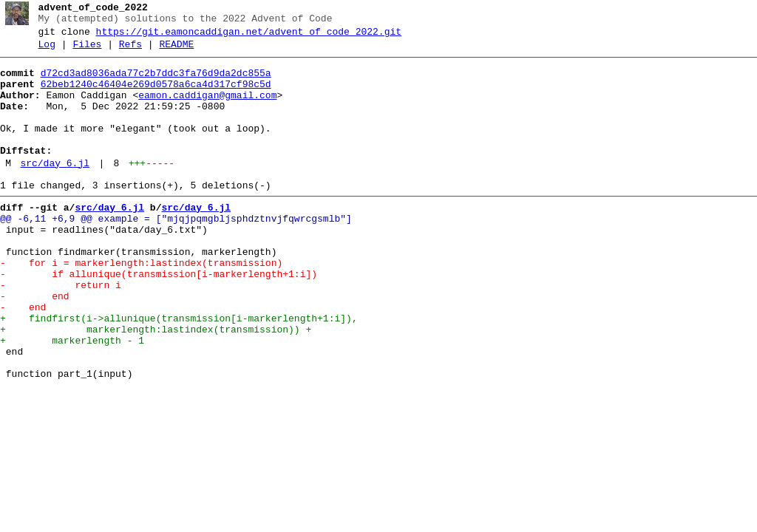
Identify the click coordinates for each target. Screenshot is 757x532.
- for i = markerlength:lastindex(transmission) (141, 305)
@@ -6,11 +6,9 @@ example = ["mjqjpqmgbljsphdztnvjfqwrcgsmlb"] (176, 252)
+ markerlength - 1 (72, 398)
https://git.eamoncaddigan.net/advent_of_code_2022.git (249, 36)
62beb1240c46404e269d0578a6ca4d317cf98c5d (156, 95)
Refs (130, 51)
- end (35, 345)
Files (87, 51)
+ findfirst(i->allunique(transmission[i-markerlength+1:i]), (179, 372)
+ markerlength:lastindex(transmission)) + (156, 385)
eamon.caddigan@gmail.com (207, 109)
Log (47, 51)
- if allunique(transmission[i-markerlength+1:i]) (159, 318)
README (176, 51)
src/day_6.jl (55, 190)
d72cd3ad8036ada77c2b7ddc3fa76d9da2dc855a (156, 82)
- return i (61, 332)
